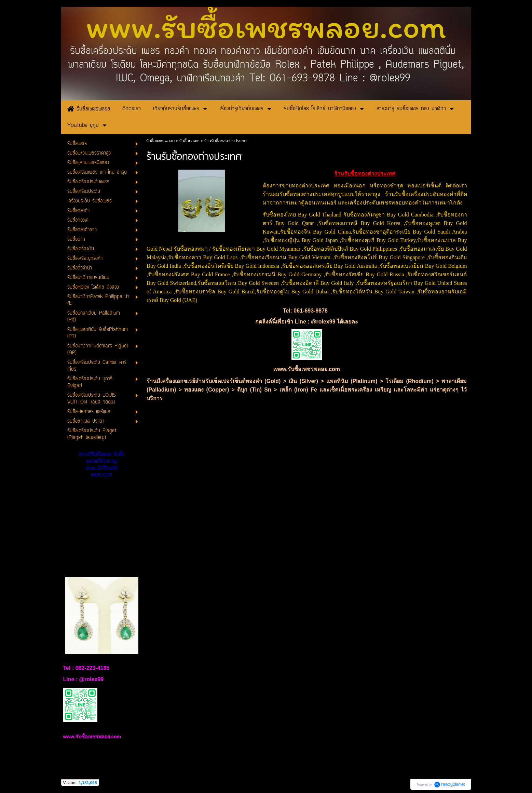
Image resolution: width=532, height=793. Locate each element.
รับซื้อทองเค (189, 141)
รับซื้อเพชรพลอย (160, 141)
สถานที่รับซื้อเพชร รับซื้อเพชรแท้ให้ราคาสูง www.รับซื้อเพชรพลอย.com (101, 465)
